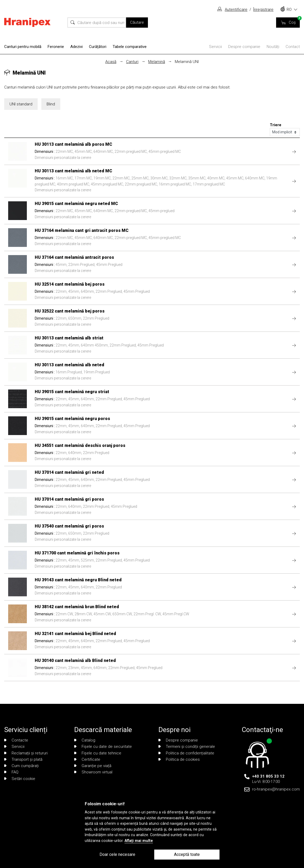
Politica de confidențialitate (186, 753)
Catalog (85, 740)
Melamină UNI (187, 62)
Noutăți (273, 47)
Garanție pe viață (93, 766)
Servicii (215, 47)
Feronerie (56, 47)
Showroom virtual (93, 772)
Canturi (132, 62)
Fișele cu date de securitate (103, 747)
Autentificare (236, 9)
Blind (51, 104)
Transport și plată (23, 759)
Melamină (157, 62)
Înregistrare (263, 9)
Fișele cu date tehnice (98, 753)
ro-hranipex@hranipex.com (276, 789)
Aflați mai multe (139, 841)
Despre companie (244, 47)
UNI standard (21, 104)
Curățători (98, 47)
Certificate (87, 759)
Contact (293, 47)
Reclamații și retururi (26, 753)
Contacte (16, 740)
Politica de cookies (179, 759)
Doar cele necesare (117, 854)
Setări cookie (20, 779)
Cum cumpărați (21, 766)
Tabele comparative (130, 47)
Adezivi (76, 47)
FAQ (11, 772)
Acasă (111, 62)
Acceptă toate (187, 854)
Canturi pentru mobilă (23, 47)
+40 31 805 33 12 (268, 776)
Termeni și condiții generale (187, 747)
